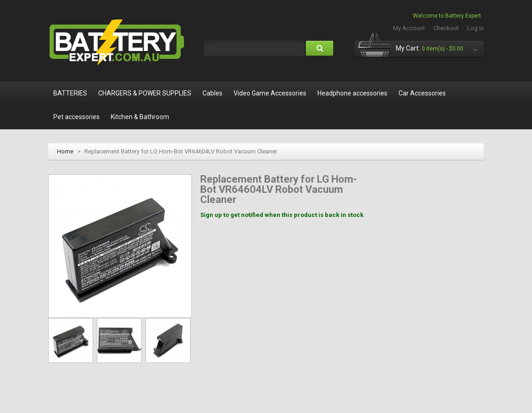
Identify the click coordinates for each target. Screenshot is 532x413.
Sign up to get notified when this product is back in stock (282, 215)
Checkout (446, 28)
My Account (409, 28)
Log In (475, 28)
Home (65, 151)
